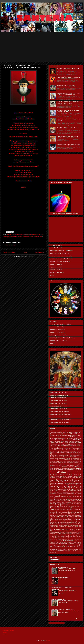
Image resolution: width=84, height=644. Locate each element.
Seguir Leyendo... (24, 133)
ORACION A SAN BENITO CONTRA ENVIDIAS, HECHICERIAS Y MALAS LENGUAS (67, 592)
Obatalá (77, 468)
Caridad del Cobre (59, 443)
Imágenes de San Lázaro (56, 330)
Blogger (48, 641)
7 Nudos (64, 432)
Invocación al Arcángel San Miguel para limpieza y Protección (65, 463)
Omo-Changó (55, 471)
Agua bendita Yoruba (56, 434)
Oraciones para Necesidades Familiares (12, 236)
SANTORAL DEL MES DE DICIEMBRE (60, 423)
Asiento (64, 440)
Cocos (80, 446)
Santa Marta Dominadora (58, 521)
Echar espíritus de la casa (75, 454)
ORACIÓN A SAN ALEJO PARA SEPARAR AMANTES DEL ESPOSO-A (68, 128)
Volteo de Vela (72, 549)
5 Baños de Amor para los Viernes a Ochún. (70, 431)
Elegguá (77, 455)
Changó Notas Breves (75, 444)
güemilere (52, 552)
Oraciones (9, 234)
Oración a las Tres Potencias (64, 494)
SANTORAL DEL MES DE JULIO (58, 409)
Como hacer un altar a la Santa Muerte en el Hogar (66, 450)
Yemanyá (60, 551)
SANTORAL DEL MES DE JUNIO (59, 406)
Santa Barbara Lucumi (67, 520)
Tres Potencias (59, 545)
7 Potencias (71, 432)
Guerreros (61, 460)
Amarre (73, 434)
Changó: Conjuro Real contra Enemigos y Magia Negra (63, 446)
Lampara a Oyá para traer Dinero (69, 464)
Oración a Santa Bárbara (62, 492)
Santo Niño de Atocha (71, 521)
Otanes (63, 504)
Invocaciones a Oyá (77, 461)
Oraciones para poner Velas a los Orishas (61, 251)
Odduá (65, 470)
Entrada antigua (40, 252)
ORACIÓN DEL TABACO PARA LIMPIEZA (68, 136)
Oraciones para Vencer (76, 483)
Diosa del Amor (66, 453)
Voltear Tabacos (63, 549)
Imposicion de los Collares (65, 461)
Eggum (53, 455)
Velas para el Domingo (56, 264)
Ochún (59, 470)
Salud (41, 236)
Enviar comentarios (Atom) (27, 257)
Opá (61, 471)
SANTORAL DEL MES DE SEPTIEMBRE (61, 414)
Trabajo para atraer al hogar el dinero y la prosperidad (68, 529)
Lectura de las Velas (55, 248)
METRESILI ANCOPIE (68, 467)
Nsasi (73, 468)
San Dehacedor (77, 511)
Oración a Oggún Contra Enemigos (59, 489)
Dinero (58, 452)
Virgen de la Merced (75, 546)
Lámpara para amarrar (55, 467)
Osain (51, 504)
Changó (72, 443)
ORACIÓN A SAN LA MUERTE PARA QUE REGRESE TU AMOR (68, 69)
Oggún (70, 470)
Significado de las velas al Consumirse (60, 256)
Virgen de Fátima (54, 546)
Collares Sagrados (56, 447)
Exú (72, 457)
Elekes (51, 457)
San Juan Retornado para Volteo (67, 515)
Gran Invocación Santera (76, 458)
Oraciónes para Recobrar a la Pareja (65, 501)
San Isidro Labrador (62, 514)
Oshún (56, 503)
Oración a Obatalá (64, 488)
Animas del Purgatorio (55, 440)
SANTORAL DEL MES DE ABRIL (58, 401)
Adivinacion (79, 432)
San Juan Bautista (54, 515)
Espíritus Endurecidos (64, 457)
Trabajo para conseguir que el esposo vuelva (63, 531)
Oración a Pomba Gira (55, 491)
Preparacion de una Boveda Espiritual (69, 506)
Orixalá (73, 502)
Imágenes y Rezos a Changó (57, 341)
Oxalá (68, 504)
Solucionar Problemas (15, 238)
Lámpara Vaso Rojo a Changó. (72, 465)
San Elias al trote (53, 512)
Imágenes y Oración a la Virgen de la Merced (62, 338)
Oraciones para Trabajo (61, 483)
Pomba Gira (53, 506)
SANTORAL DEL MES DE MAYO (58, 403)
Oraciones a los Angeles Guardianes (70, 475)
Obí (55, 470)
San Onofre (64, 518)
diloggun (78, 551)
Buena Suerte (64, 441)
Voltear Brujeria (53, 549)
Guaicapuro (54, 460)
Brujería (57, 441)
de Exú (52, 343)
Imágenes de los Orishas (56, 332)
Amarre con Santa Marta (69, 435)
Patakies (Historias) (60, 505)
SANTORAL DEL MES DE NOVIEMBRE (60, 420)
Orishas (67, 502)
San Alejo (69, 510)
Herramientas (76, 460)
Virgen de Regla (64, 546)
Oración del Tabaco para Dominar (58, 499)
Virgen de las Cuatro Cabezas (56, 548)
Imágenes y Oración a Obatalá (58, 335)
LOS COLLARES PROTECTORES (66, 85)
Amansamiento (66, 434)
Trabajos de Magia (68, 541)
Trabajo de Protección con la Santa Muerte (64, 527)
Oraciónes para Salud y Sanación (31, 236)
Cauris (67, 443)
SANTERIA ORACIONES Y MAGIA (61, 578)
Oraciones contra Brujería (57, 476)
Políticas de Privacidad (8, 630)
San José (78, 514)
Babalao (69, 440)
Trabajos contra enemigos (55, 541)
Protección (53, 508)
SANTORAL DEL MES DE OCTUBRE (60, 417)
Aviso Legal (5, 634)
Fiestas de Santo (64, 458)
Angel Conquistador (56, 438)
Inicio (25, 252)
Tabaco (79, 522)
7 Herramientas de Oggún (55, 432)
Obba (51, 470)
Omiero (80, 470)
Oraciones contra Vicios (65, 479)
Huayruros (52, 461)
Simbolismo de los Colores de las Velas (60, 259)
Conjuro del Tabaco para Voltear (66, 451)
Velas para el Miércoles (56, 272)
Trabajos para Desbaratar (65, 542)
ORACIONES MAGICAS (58, 599)
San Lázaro (60, 517)
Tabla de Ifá (55, 524)
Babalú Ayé (76, 440)
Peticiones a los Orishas (74, 505)
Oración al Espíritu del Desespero (73, 495)
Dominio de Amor (77, 452)
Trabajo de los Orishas (68, 528)
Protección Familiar (65, 508)
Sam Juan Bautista (61, 510)
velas (51, 275)
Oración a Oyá (75, 489)
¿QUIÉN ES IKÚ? (62, 579)
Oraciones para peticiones (64, 486)
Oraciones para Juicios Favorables (70, 480)
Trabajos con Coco (75, 539)
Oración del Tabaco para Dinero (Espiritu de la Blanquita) (68, 498)
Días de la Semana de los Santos (60, 454)
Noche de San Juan (60, 468)
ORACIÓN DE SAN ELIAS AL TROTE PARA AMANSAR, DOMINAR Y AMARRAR (68, 94)
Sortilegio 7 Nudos (72, 522)
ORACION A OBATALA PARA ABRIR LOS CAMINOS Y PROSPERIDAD (68, 103)
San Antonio (77, 510)
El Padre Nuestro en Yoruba (66, 455)
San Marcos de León (72, 517)
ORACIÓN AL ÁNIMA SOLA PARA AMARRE (68, 77)
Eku (57, 455)
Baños (51, 441)
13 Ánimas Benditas (54, 431)
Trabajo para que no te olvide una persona (69, 534)
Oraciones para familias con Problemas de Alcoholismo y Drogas (28, 234)
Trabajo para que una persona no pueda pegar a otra (61, 535)
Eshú (56, 457)
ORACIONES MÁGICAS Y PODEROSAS (62, 610)
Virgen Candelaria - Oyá (72, 545)
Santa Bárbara (77, 519)
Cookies (4, 632)
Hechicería (68, 460)
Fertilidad (57, 458)
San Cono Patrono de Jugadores (65, 511)
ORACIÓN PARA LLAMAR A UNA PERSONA (69, 144)
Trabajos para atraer (62, 544)
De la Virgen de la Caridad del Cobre (59, 324)
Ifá (56, 461)
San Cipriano (53, 511)
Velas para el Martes (55, 270)
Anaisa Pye (79, 437)
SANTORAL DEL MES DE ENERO (59, 392)
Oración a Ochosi (75, 488)
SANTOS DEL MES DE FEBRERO (59, 395)
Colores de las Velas (55, 245)
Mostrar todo (79, 619)
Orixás (78, 502)
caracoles (73, 551)
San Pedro (72, 518)
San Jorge (72, 514)
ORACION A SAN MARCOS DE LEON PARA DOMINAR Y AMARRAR (69, 111)
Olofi (75, 470)
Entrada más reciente (9, 252)
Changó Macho (64, 444)
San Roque (58, 520)
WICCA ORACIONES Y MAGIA (60, 567)
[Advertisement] (43, 50)
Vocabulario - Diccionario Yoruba (72, 548)
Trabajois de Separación (61, 539)
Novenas (67, 468)
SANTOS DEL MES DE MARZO (58, 398)
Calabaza (73, 441)
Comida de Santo (67, 447)
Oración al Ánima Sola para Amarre (58, 496)
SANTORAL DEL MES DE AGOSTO (59, 411)
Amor (71, 437)
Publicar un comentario (10, 245)
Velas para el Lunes (55, 267)
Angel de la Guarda (67, 438)
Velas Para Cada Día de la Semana (59, 262)
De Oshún (52, 321)
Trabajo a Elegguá (63, 524)
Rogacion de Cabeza (77, 508)
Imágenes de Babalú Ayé (56, 327)
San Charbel (6, 238)
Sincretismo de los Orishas (60, 522)
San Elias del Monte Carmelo (66, 512)
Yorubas (67, 551)
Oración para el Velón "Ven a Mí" (58, 253)
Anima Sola (77, 438)
